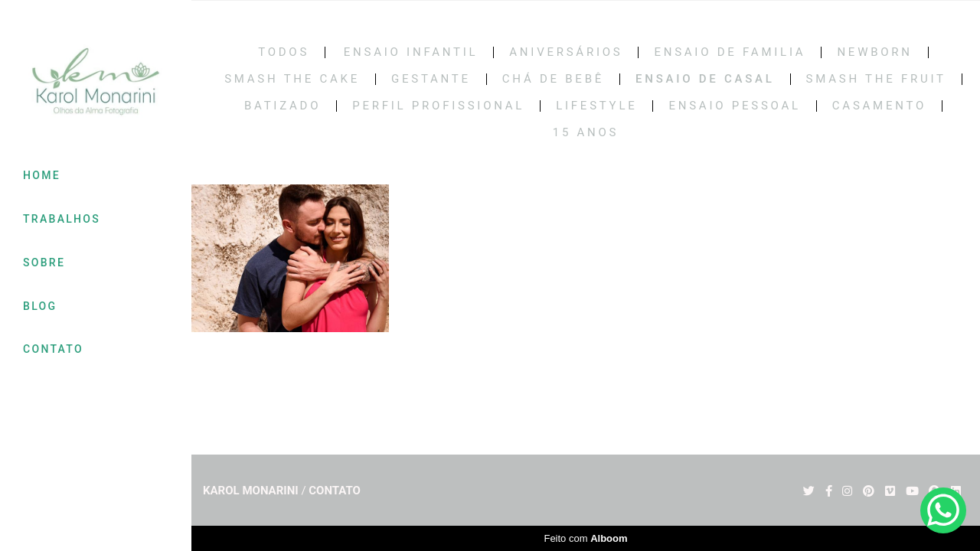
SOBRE (44, 262)
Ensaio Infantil (411, 52)
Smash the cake (292, 79)
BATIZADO (283, 106)
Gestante (431, 79)
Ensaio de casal (705, 79)
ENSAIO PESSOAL (734, 106)
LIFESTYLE (596, 106)
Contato (335, 491)
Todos (284, 52)
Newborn (874, 52)
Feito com (585, 538)
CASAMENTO (879, 106)
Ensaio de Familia (730, 52)
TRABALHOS (62, 219)
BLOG (40, 306)
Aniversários (566, 52)
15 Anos (586, 133)
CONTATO (53, 349)
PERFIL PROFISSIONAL (438, 106)
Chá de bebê (553, 79)
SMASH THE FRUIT (876, 79)
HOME (42, 175)
